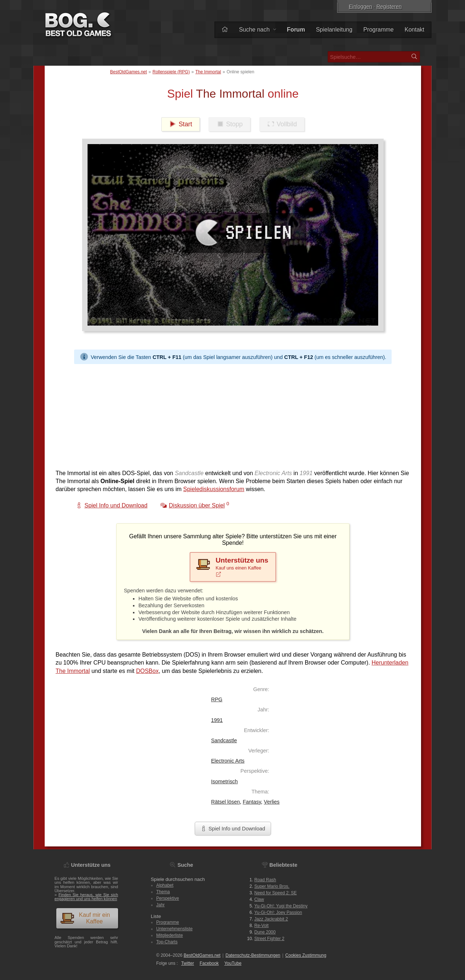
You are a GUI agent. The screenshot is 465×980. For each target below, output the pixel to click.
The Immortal (208, 72)
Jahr (160, 905)
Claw (259, 899)
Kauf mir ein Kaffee (85, 918)
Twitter (188, 963)
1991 (217, 720)
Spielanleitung (334, 30)
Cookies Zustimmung (306, 955)
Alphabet (165, 885)
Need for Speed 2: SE (276, 893)
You (233, 963)
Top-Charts (167, 942)
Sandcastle (224, 740)
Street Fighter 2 (269, 939)
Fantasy (252, 802)
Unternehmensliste (174, 929)
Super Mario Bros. (272, 886)
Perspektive (168, 898)
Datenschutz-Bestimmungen (253, 955)
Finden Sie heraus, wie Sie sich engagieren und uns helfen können (86, 897)
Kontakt (415, 30)
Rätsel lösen (225, 802)
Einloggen (360, 7)
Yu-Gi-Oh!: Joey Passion (278, 912)
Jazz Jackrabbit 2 (271, 919)
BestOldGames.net (128, 72)
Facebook (209, 963)
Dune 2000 (265, 932)
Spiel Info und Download (233, 829)
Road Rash (265, 880)
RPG (217, 699)
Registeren (389, 7)
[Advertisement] (233, 415)
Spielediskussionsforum (214, 489)
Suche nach (258, 30)
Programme (379, 30)
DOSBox (147, 671)
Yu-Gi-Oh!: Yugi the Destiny (281, 906)
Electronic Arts (228, 761)
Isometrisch (225, 781)
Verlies (272, 802)
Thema (163, 892)
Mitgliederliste (169, 935)
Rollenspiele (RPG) (171, 72)
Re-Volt (261, 926)
